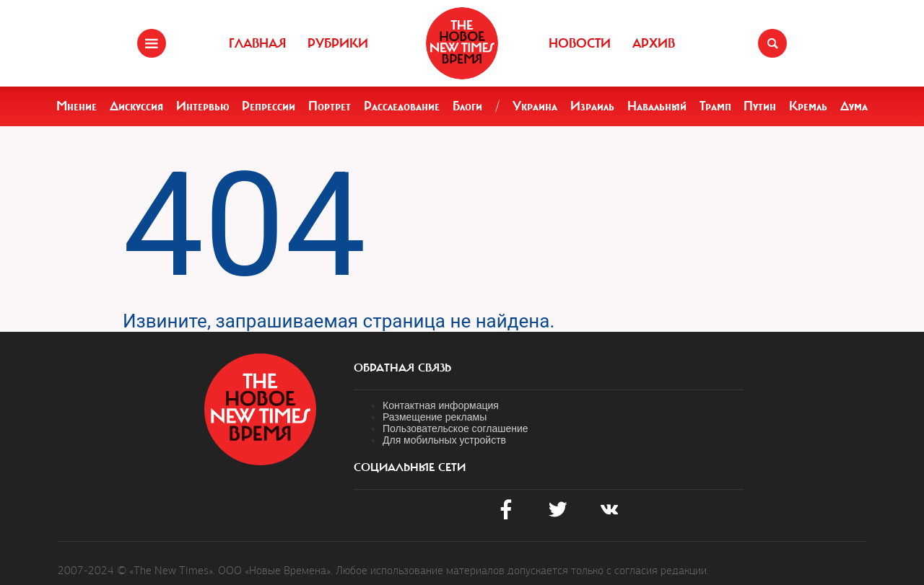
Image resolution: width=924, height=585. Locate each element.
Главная (257, 43)
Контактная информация (441, 405)
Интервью (203, 106)
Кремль (808, 106)
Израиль (592, 106)
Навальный (657, 106)
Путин (760, 106)
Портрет (330, 106)
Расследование (402, 106)
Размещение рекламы (435, 417)
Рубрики (338, 43)
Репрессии (269, 106)
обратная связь (402, 368)
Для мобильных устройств (444, 440)
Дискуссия (136, 106)
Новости (580, 43)
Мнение (77, 106)
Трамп (715, 106)
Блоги (467, 106)
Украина (535, 106)
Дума (854, 106)
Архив (654, 43)
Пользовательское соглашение (456, 428)
